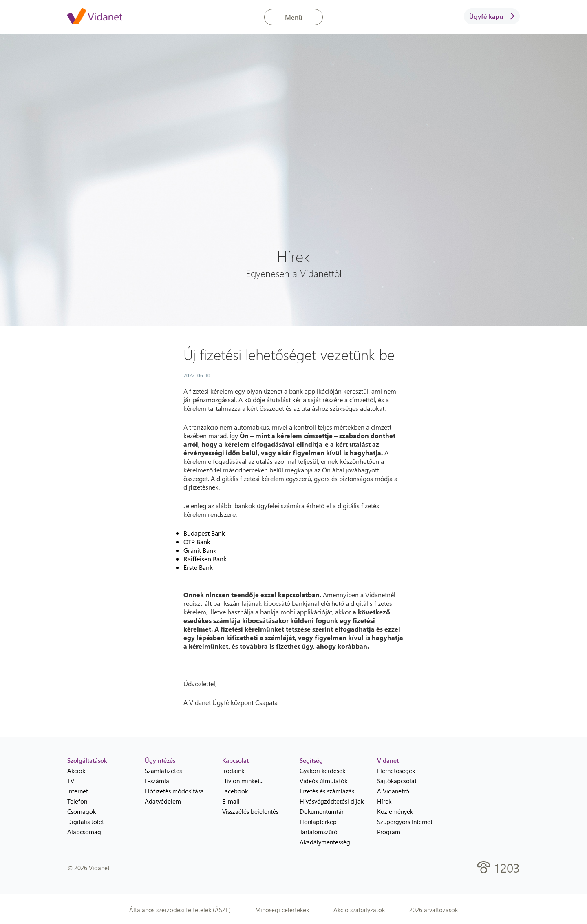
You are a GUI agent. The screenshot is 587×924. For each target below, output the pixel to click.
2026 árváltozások (434, 910)
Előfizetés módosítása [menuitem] (174, 791)
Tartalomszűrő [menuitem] (319, 832)
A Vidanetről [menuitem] (394, 791)
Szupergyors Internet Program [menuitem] (405, 827)
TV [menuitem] (71, 781)
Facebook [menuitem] (235, 791)
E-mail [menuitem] (231, 801)
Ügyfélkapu (492, 16)
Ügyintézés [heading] (160, 760)
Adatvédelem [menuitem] (163, 801)
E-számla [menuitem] (157, 781)
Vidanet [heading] (388, 760)
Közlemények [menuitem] (395, 811)
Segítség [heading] (311, 760)
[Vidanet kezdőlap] (95, 17)
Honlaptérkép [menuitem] (318, 822)
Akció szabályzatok (359, 910)
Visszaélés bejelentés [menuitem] (250, 811)
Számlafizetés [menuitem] (163, 771)
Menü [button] (293, 17)
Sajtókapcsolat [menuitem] (397, 781)
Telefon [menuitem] (77, 801)
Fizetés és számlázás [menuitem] (327, 791)
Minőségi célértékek (282, 910)
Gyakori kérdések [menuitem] (322, 771)
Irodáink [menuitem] (233, 771)
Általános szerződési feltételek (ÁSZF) (180, 910)
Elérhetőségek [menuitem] (396, 771)
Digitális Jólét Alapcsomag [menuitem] (86, 827)
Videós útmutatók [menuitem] (323, 781)
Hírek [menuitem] (384, 801)
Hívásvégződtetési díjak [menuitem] (332, 801)
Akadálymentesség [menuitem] (325, 842)
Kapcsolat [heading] (235, 760)
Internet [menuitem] (78, 791)
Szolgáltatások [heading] (87, 760)
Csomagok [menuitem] (82, 811)
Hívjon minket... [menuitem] (243, 781)
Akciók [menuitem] (76, 771)
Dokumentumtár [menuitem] (322, 811)
